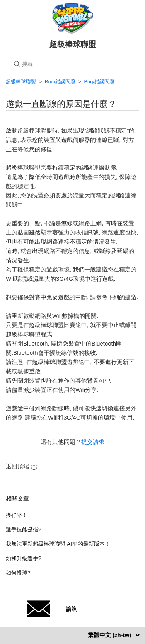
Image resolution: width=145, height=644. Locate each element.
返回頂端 (21, 466)
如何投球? (18, 573)
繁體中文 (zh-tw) (110, 635)
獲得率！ (17, 515)
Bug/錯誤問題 (60, 82)
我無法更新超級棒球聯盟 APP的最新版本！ (58, 544)
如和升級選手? (24, 558)
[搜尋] (72, 64)
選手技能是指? (24, 529)
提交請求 (93, 442)
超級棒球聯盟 (21, 82)
